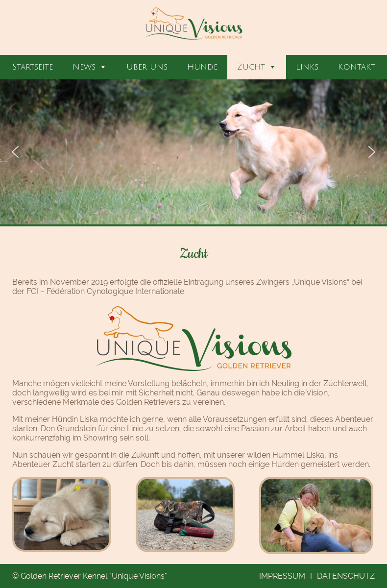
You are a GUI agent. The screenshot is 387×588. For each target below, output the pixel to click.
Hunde (202, 67)
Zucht (257, 67)
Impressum (282, 576)
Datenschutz (346, 576)
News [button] (90, 67)
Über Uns (147, 67)
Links (307, 67)
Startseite (33, 67)
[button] (15, 152)
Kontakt (357, 67)
